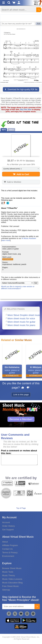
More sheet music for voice (21, 318)
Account (6, 522)
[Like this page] (23, 388)
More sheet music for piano (21, 325)
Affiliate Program (10, 545)
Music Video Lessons (12, 579)
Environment (8, 556)
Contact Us (7, 549)
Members (30, 160)
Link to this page (21, 395)
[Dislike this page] (28, 388)
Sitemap (6, 590)
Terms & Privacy (10, 552)
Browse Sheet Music (12, 568)
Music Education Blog (12, 583)
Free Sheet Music (10, 586)
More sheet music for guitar (21, 322)
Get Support (8, 530)
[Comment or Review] (19, 460)
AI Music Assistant (29, 238)
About (5, 542)
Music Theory (9, 575)
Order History (9, 526)
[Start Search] (39, 10)
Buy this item (26, 110)
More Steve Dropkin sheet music (24, 315)
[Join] (37, 606)
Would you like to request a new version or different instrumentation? (18, 288)
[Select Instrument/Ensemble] (17, 283)
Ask (39, 24)
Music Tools (8, 572)
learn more (6, 240)
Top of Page (21, 508)
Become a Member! (21, 419)
